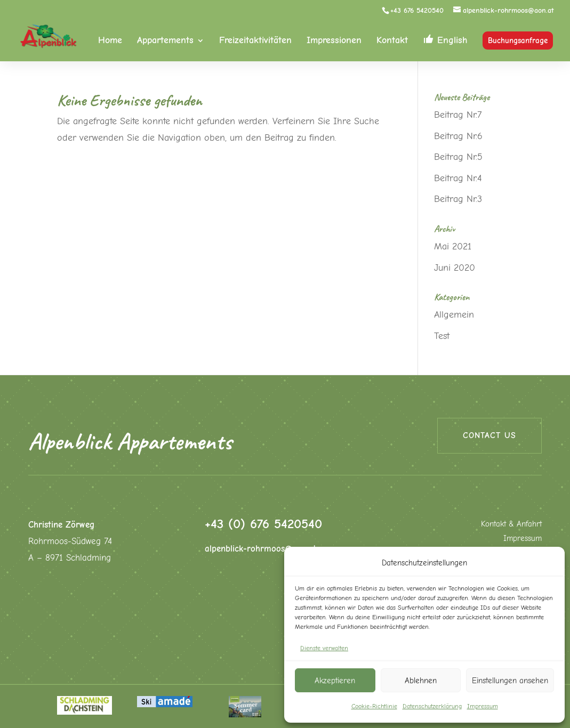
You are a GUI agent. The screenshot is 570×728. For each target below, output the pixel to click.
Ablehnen (421, 681)
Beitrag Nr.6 (458, 136)
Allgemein (454, 315)
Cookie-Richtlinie (374, 706)
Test (442, 336)
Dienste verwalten (324, 648)
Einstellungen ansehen (510, 681)
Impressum (483, 706)
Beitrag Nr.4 (458, 178)
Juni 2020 (455, 268)
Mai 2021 (453, 246)
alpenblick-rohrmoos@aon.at (260, 549)
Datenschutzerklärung (432, 706)
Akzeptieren (335, 681)
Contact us (489, 435)
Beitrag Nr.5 (458, 157)
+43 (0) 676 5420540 (263, 524)
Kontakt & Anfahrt (511, 524)
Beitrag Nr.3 (458, 199)
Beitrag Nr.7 (458, 115)
